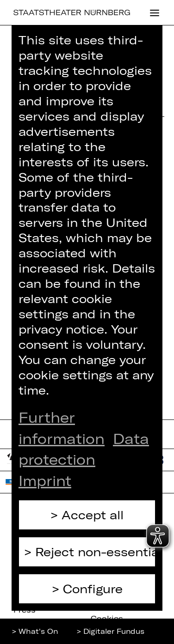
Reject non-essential (95, 552)
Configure (93, 589)
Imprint (45, 480)
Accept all (93, 515)
